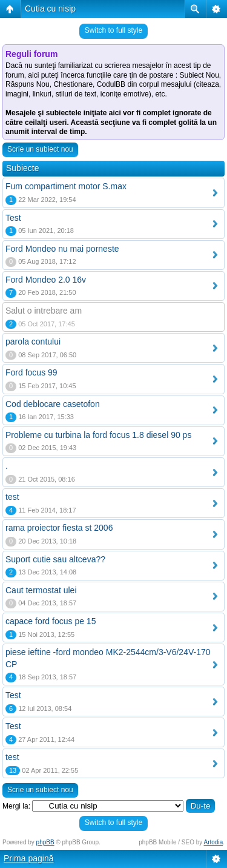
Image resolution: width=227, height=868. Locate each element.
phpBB (45, 842)
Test (13, 218)
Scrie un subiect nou (40, 149)
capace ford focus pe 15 (51, 621)
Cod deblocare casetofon (53, 404)
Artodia (214, 842)
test (12, 497)
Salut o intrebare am (44, 311)
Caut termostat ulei (41, 590)
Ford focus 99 (31, 372)
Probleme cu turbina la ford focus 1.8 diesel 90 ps (98, 435)
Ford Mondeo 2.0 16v (46, 280)
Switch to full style (113, 30)
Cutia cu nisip (50, 8)
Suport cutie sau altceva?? (55, 559)
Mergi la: (16, 806)
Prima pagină (29, 858)
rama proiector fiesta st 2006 (59, 528)
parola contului (33, 341)
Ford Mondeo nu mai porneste (62, 249)
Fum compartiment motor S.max (66, 186)
